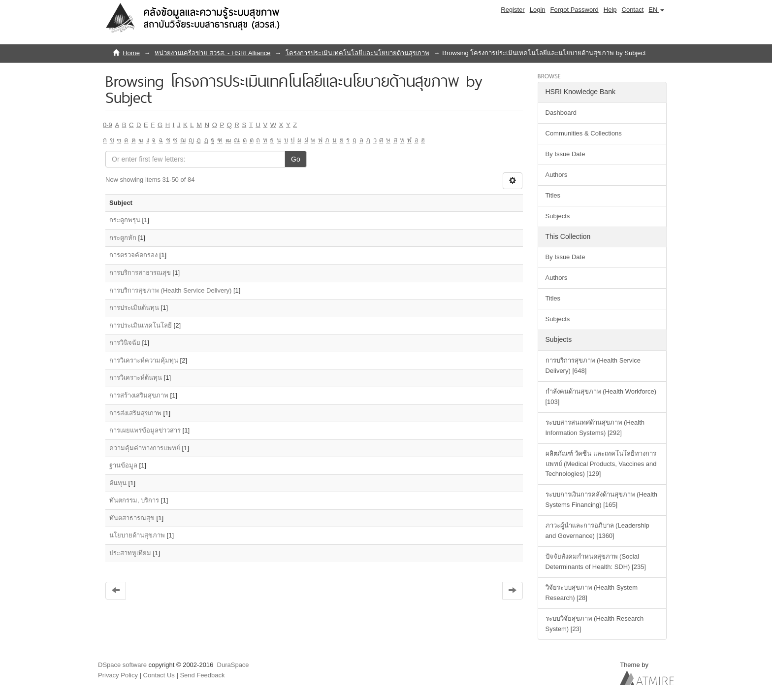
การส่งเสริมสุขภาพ (135, 413)
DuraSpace (233, 665)
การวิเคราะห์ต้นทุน (136, 378)
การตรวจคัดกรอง (133, 255)
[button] (656, 10)
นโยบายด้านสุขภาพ (137, 535)
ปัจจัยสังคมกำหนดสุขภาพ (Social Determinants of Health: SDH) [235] (596, 562)
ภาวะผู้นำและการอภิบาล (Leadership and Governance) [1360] (597, 531)
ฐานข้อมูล (123, 465)
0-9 (108, 125)
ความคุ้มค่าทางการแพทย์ (145, 448)
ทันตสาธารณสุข (132, 518)
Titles (553, 195)
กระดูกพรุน (125, 220)
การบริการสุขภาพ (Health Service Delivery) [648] (593, 366)
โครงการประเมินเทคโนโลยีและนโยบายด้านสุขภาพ (357, 53)
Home (131, 53)
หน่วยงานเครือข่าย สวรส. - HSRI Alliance (212, 53)
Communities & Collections (584, 133)
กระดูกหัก (123, 238)
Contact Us (159, 675)
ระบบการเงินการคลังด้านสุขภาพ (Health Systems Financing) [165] (602, 500)
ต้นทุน (118, 483)
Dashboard (561, 113)
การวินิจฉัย (125, 343)
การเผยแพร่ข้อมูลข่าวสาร (145, 430)
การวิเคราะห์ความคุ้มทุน (144, 360)
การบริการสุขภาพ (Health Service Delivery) (170, 290)
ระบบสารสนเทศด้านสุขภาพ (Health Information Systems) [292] (595, 428)
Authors (557, 175)
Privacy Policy (118, 675)
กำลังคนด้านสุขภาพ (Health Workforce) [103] (601, 397)
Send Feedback (202, 675)
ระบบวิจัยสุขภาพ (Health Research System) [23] (595, 624)
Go (296, 159)
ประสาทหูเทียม (130, 553)
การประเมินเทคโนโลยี (141, 325)
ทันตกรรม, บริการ (134, 500)
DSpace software (122, 665)
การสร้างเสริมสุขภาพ (139, 395)
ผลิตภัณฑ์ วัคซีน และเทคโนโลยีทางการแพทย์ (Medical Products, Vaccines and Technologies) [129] (601, 464)
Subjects (558, 216)
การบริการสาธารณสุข (140, 273)
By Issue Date (565, 154)
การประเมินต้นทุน (134, 308)
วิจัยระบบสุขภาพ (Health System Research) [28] (592, 593)
